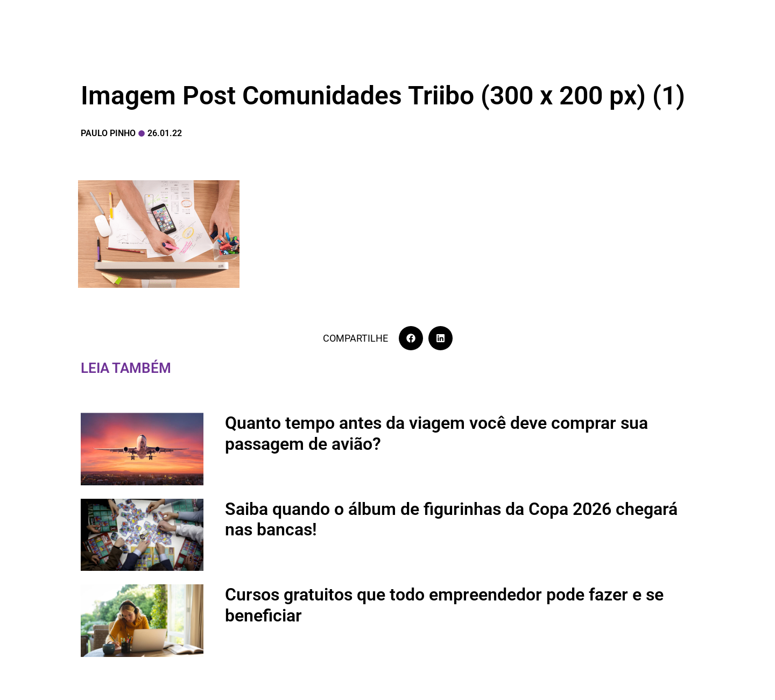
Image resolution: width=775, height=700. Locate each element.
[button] (411, 338)
